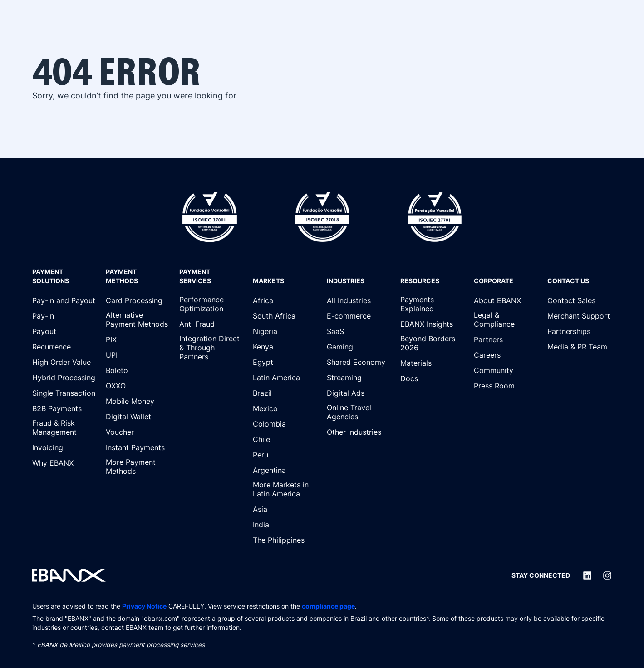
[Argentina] (285, 470)
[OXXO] (138, 386)
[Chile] (285, 439)
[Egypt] (285, 362)
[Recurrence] (64, 347)
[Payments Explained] (433, 305)
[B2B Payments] (64, 408)
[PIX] (138, 339)
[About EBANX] (506, 300)
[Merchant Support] (580, 316)
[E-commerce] (359, 316)
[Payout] (64, 331)
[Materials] (433, 363)
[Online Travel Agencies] (359, 413)
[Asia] (285, 509)
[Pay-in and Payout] (64, 300)
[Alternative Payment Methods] (138, 320)
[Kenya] (285, 347)
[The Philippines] (285, 540)
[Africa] (285, 300)
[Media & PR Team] (580, 347)
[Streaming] (359, 378)
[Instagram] (607, 575)
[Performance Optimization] (211, 305)
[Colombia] (285, 424)
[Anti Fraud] (211, 324)
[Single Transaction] (64, 393)
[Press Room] (506, 386)
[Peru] (285, 455)
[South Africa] (285, 316)
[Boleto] (138, 370)
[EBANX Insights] (433, 324)
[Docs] (433, 378)
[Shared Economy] (359, 362)
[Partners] (506, 339)
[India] (285, 525)
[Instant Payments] (138, 447)
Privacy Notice (144, 606)
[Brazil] (285, 393)
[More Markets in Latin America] (285, 490)
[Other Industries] (359, 432)
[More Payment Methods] (138, 467)
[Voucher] (138, 432)
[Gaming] (359, 347)
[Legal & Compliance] (506, 320)
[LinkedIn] (587, 575)
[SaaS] (359, 331)
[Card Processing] (138, 300)
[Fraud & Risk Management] (64, 428)
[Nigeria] (285, 331)
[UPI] (138, 355)
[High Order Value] (64, 362)
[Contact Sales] (580, 300)
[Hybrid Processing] (64, 378)
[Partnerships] (580, 331)
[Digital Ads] (359, 393)
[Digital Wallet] (138, 417)
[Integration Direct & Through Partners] (211, 348)
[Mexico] (285, 408)
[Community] (506, 370)
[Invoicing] (64, 447)
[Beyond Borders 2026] (433, 344)
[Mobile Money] (138, 401)
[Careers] (506, 355)
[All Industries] (359, 300)
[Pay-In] (64, 316)
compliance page (328, 606)
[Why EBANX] (64, 463)
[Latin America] (285, 378)
